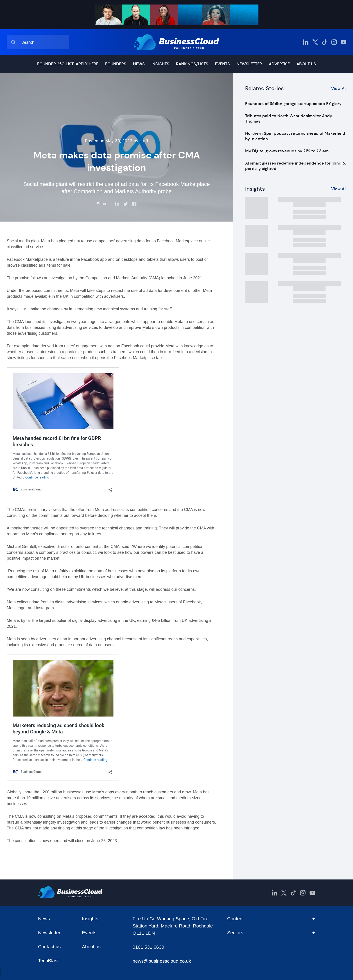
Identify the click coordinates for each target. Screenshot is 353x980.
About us (306, 64)
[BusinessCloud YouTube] (344, 42)
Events (222, 64)
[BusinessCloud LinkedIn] (306, 42)
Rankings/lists (192, 64)
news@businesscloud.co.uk (162, 961)
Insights (160, 64)
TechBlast (48, 961)
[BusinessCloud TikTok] (325, 42)
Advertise (279, 64)
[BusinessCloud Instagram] (334, 42)
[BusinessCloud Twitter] (315, 42)
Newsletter (249, 64)
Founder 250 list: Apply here (68, 64)
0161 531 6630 (148, 947)
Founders (116, 64)
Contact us (49, 947)
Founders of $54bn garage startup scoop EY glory (293, 104)
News (139, 64)
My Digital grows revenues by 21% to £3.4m (287, 151)
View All (339, 89)
